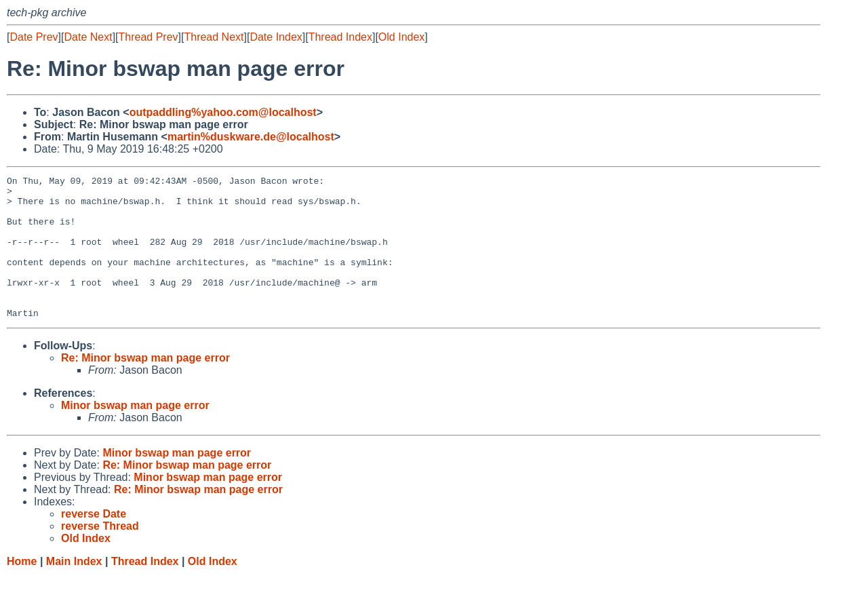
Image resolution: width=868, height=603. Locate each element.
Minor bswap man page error (135, 434)
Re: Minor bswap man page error (145, 386)
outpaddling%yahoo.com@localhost (223, 112)
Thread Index (340, 37)
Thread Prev (149, 37)
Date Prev (34, 37)
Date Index (276, 37)
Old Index (401, 37)
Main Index (74, 590)
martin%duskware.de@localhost (251, 137)
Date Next (88, 37)
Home (22, 590)
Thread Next (214, 37)
